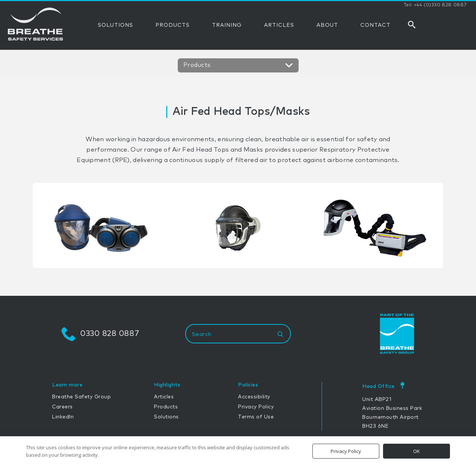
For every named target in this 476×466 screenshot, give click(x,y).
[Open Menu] (288, 66)
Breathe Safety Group (81, 397)
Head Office (379, 386)
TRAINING (227, 25)
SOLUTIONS (115, 25)
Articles (164, 397)
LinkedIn (63, 417)
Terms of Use (256, 417)
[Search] (280, 334)
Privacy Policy (256, 407)
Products (166, 407)
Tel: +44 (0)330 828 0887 (435, 5)
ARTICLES (279, 25)
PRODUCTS (173, 25)
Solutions (166, 417)
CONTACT (375, 25)
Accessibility (254, 397)
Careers (62, 407)
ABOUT (327, 25)
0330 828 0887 (110, 334)
